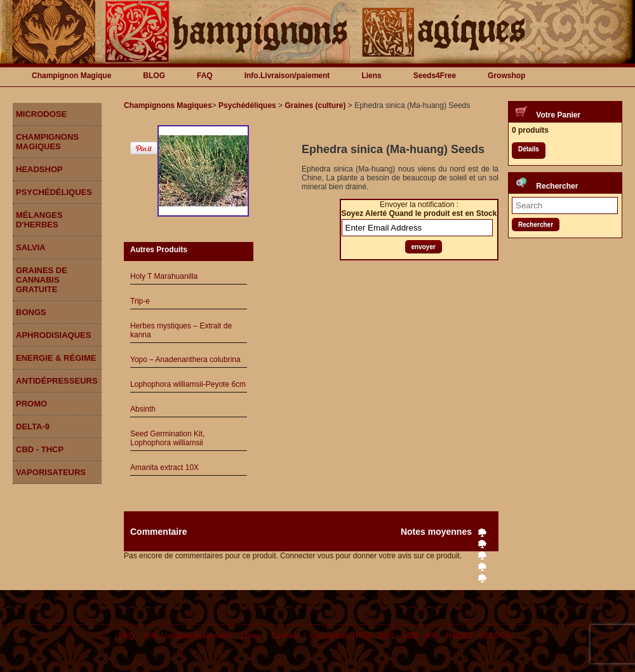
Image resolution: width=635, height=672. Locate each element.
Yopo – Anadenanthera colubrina (185, 360)
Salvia (31, 247)
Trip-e (140, 301)
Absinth (143, 409)
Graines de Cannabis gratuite (42, 280)
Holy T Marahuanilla (164, 276)
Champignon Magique (71, 76)
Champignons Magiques (47, 142)
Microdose (41, 114)
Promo (31, 404)
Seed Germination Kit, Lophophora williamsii (167, 438)
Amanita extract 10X (164, 467)
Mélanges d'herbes (39, 220)
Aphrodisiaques (53, 335)
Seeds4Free (435, 76)
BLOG (154, 76)
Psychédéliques (54, 192)
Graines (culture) (315, 105)
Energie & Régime (56, 358)
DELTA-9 (33, 427)
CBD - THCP (40, 449)
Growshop (506, 76)
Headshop (39, 169)
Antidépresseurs (57, 381)
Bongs (31, 312)
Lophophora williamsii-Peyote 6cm (188, 384)
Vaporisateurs (51, 472)
